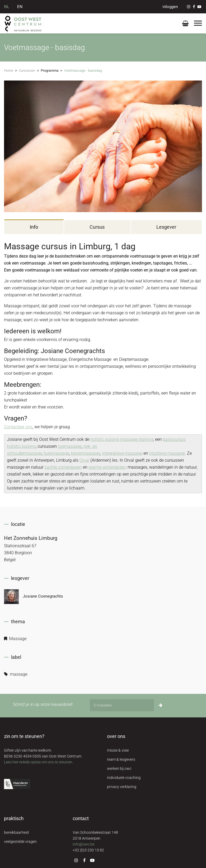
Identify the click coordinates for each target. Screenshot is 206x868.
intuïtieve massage (167, 453)
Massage (15, 639)
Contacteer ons (18, 427)
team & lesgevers (121, 759)
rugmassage (70, 446)
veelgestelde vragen (20, 842)
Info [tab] (34, 227)
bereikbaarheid (16, 832)
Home (9, 70)
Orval (84, 460)
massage (16, 674)
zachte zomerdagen (63, 467)
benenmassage (86, 453)
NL (7, 7)
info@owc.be (84, 844)
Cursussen (27, 70)
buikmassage (56, 453)
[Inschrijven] (161, 705)
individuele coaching (124, 778)
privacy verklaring (122, 787)
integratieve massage (122, 453)
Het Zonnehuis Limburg (31, 538)
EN (20, 7)
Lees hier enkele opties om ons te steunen (38, 762)
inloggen (170, 7)
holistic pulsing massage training (122, 439)
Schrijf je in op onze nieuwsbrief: (43, 704)
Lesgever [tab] (166, 227)
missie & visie (118, 750)
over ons (116, 736)
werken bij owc (119, 768)
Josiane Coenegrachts (34, 597)
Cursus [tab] (97, 227)
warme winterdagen (107, 467)
